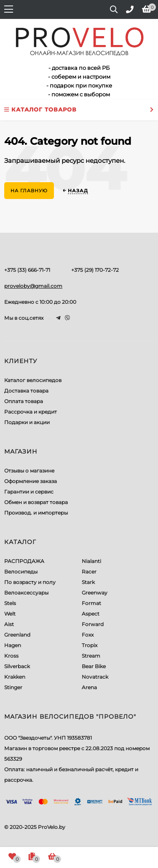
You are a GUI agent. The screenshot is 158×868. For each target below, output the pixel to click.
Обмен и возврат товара (36, 502)
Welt (10, 614)
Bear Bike (94, 666)
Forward (93, 624)
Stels (10, 603)
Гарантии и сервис (29, 492)
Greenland (17, 635)
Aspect (91, 614)
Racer (89, 572)
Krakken (15, 677)
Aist (9, 624)
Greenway (95, 593)
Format (91, 603)
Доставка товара (26, 391)
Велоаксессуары (26, 593)
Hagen (13, 645)
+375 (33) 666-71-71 (27, 270)
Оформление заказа (31, 481)
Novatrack (95, 677)
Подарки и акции (27, 422)
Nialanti (91, 561)
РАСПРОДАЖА (24, 561)
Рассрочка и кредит (31, 412)
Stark (88, 582)
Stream (91, 656)
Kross (11, 656)
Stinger (13, 687)
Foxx (88, 635)
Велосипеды (21, 572)
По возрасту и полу (30, 582)
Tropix (90, 645)
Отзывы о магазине (29, 471)
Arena (89, 687)
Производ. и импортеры (36, 513)
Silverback (17, 666)
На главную (29, 191)
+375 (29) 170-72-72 (95, 270)
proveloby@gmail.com (33, 286)
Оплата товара (24, 401)
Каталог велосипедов (33, 380)
